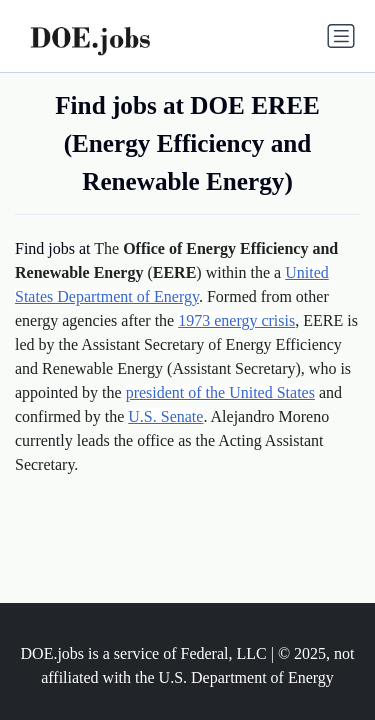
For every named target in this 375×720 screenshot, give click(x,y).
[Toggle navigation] (341, 36)
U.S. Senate (165, 416)
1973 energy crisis (236, 320)
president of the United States (220, 392)
